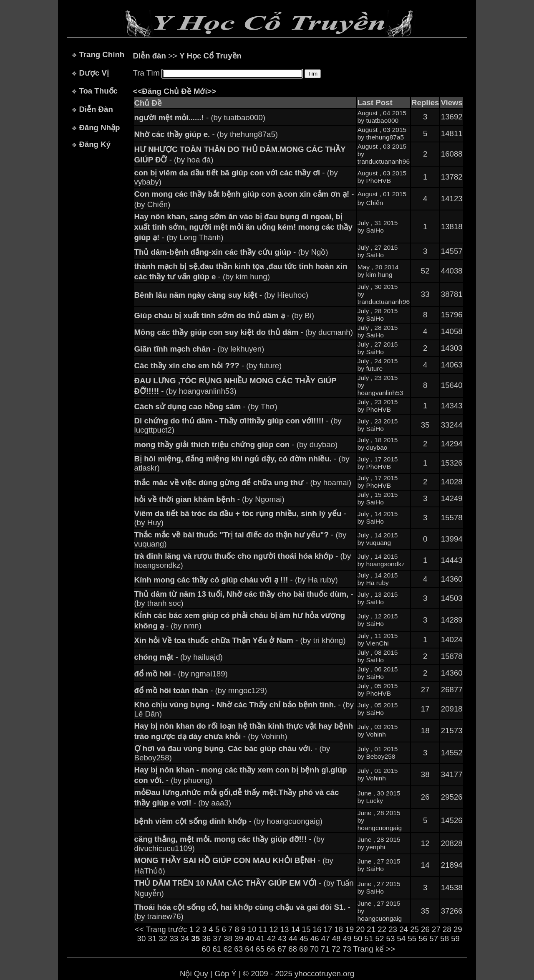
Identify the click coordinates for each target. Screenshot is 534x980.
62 (228, 949)
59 (455, 938)
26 (425, 929)
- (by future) (208, 366)
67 (282, 949)
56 (423, 938)
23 (393, 929)
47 (326, 938)
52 (380, 938)
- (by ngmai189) (181, 674)
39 (239, 938)
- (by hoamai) (243, 482)
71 (325, 949)
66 (271, 949)
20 (360, 929)
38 (228, 938)
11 (263, 929)
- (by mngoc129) (201, 690)
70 (314, 949)
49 (347, 938)
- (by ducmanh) (244, 332)
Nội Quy (194, 974)
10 (252, 929)
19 (349, 929)
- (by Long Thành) (243, 227)
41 (261, 938)
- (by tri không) (240, 640)
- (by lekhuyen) (199, 349)
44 (293, 938)
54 (401, 938)
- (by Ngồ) (231, 252)
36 (206, 938)
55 (412, 938)
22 (382, 929)
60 (206, 949)
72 (336, 949)
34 (185, 938)
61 (217, 949)
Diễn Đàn (96, 109)
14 (296, 929)
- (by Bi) (224, 315)
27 (436, 929)
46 (315, 938)
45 (304, 938)
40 (250, 938)
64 (249, 949)
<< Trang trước (161, 929)
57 (434, 938)
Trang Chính (102, 54)
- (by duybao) (236, 444)
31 (152, 938)
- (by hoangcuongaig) (228, 821)
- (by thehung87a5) (206, 134)
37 (217, 938)
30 (142, 938)
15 (306, 929)
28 (447, 929)
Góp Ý (225, 974)
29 (458, 929)
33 (174, 938)
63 (238, 949)
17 (328, 929)
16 (317, 929)
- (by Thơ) (206, 406)
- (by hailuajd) (179, 657)
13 (285, 929)
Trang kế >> (374, 949)
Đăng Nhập (99, 128)
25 (414, 929)
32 (163, 938)
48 (336, 938)
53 (391, 938)
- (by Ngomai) (209, 499)
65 (260, 949)
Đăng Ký (95, 144)
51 (369, 938)
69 (304, 949)
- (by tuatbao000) (200, 118)
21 (371, 929)
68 (293, 949)
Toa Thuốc (98, 91)
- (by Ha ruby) (236, 580)
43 (282, 938)
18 (339, 929)
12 (274, 929)
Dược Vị (94, 73)
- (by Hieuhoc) (221, 295)
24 (404, 929)
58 (445, 938)
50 (358, 938)
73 (347, 949)
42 (271, 938)
